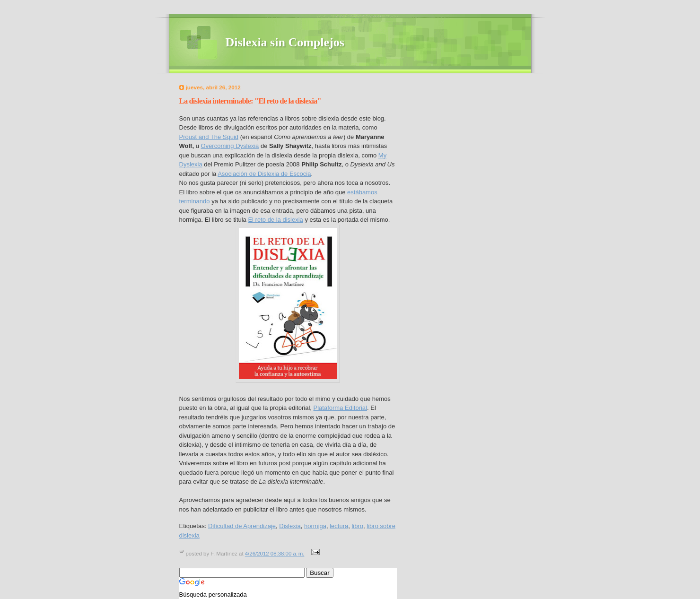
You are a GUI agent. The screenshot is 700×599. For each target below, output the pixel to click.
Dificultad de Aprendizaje (242, 526)
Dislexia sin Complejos (285, 42)
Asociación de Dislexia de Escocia (264, 174)
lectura (339, 526)
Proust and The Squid (209, 137)
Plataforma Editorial (340, 408)
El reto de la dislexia (275, 220)
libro (357, 526)
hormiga (315, 526)
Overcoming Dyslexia (230, 146)
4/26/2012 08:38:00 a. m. (275, 554)
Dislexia (290, 526)
